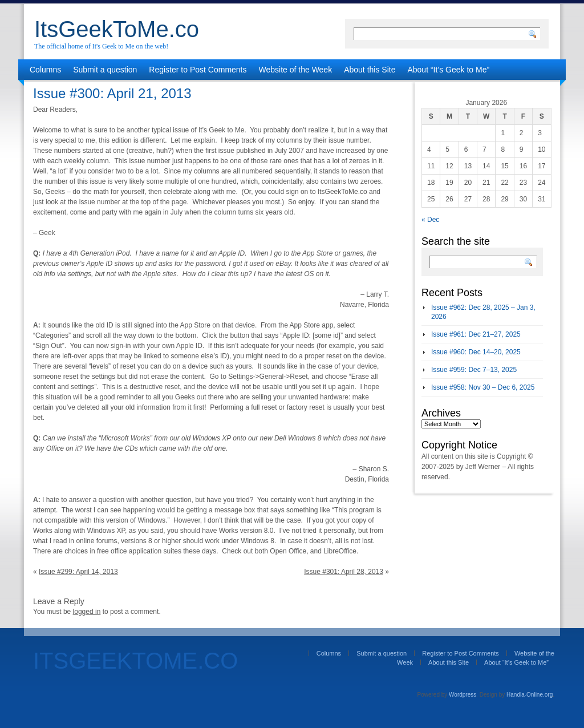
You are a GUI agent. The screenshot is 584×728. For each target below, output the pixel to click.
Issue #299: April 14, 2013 (78, 572)
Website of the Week (296, 70)
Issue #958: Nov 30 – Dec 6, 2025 (483, 387)
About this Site (370, 70)
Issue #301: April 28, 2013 (344, 572)
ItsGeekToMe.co (117, 29)
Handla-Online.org (530, 695)
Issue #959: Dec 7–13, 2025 (474, 370)
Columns (45, 70)
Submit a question (105, 70)
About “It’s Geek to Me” (448, 70)
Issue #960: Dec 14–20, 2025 (476, 352)
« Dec (430, 220)
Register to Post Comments (198, 70)
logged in (87, 612)
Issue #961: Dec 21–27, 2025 (476, 334)
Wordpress (463, 695)
